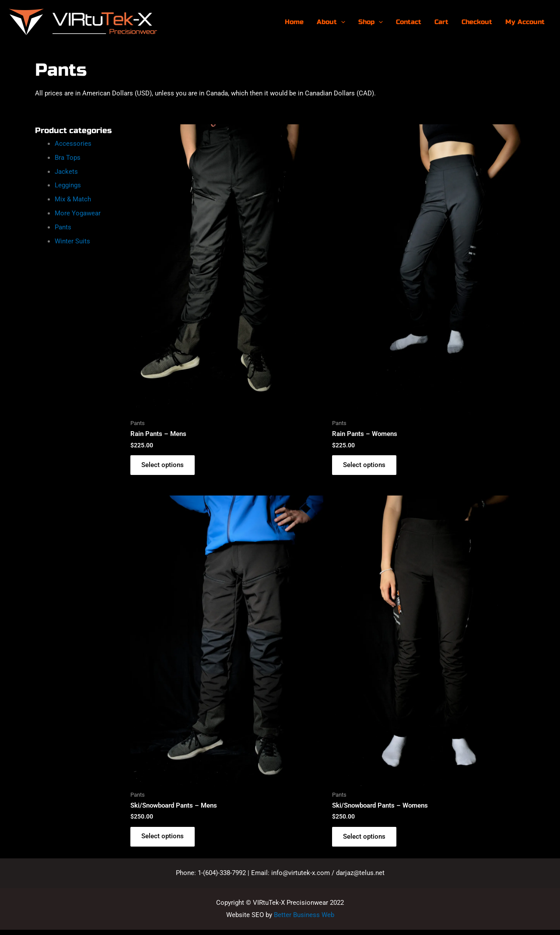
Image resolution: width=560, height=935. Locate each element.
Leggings (68, 185)
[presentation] (341, 22)
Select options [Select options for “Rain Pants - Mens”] (165, 466)
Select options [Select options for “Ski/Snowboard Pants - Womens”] (366, 840)
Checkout (477, 22)
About (331, 22)
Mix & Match (73, 199)
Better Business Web (304, 920)
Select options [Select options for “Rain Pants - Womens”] (366, 466)
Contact (409, 22)
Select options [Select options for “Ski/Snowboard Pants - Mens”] (165, 840)
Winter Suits (72, 241)
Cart (441, 22)
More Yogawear (78, 213)
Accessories (73, 144)
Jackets (66, 172)
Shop (371, 22)
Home (294, 22)
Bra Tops (68, 158)
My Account (525, 22)
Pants (63, 227)
